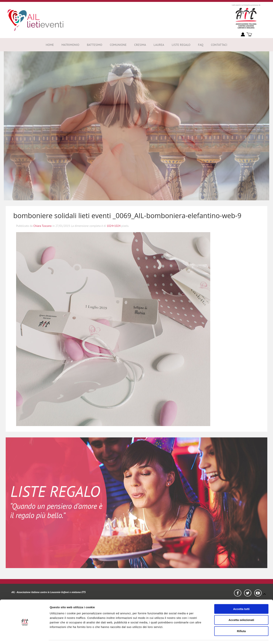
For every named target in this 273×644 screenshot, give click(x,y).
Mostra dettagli (218, 637)
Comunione (118, 45)
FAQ (201, 45)
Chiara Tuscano (42, 226)
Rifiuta (241, 620)
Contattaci (219, 45)
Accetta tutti (241, 598)
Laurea (159, 45)
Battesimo (95, 45)
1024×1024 (114, 226)
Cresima (140, 45)
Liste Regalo (181, 45)
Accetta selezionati (241, 609)
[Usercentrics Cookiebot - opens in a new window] (25, 637)
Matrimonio (70, 45)
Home (50, 45)
